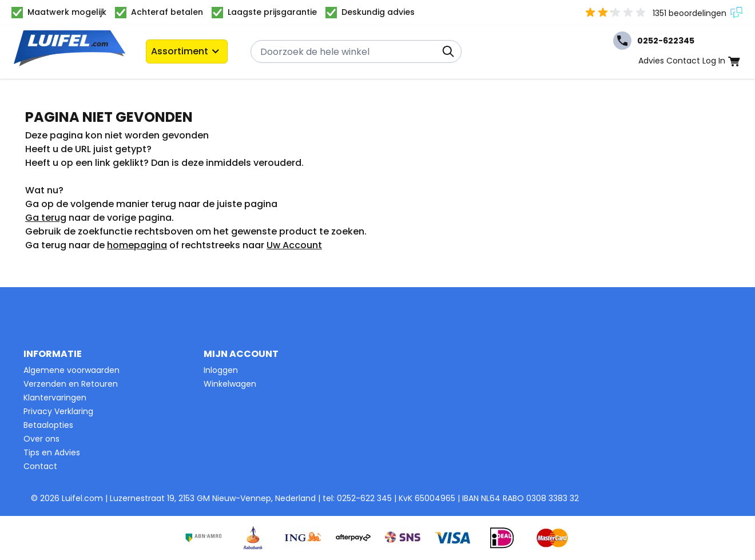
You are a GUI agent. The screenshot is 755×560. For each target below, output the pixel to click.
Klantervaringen (55, 398)
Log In (714, 61)
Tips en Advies (52, 452)
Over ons (41, 439)
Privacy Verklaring (58, 411)
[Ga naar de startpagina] (70, 52)
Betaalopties (48, 425)
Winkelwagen (230, 384)
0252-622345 (654, 41)
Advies (651, 61)
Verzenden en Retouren (71, 384)
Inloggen (221, 370)
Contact (683, 61)
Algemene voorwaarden (71, 370)
